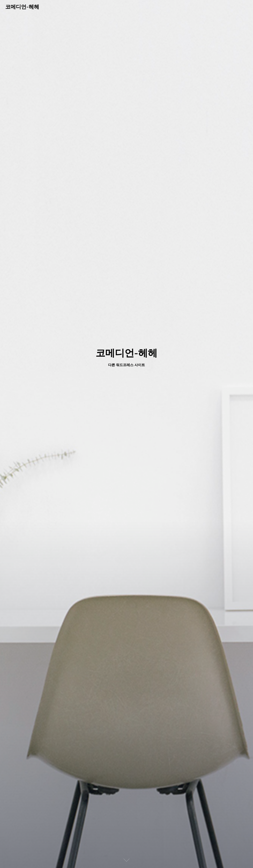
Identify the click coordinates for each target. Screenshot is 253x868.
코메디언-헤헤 (22, 7)
